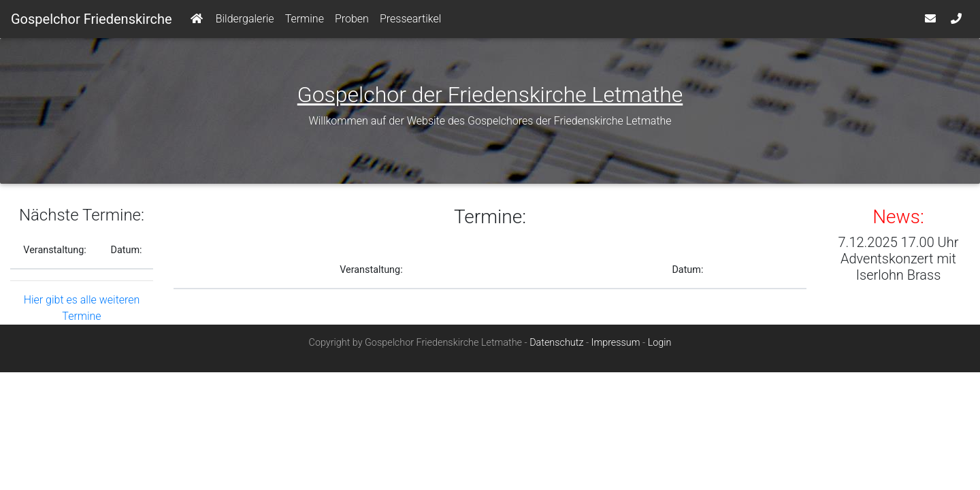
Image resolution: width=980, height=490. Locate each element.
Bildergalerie (245, 21)
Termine (305, 21)
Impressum (616, 348)
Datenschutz (556, 348)
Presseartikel (410, 21)
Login (660, 348)
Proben (352, 21)
